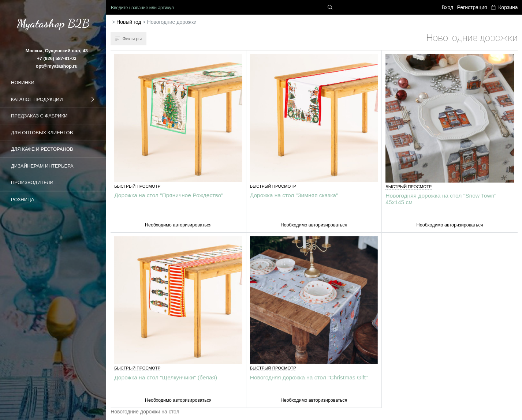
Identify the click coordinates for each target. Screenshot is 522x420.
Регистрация (472, 7)
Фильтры (128, 39)
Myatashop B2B (53, 23)
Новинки (23, 82)
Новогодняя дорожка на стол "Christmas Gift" (309, 377)
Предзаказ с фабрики (39, 116)
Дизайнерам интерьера (42, 166)
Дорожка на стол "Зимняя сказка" (294, 195)
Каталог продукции (53, 100)
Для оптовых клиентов (42, 133)
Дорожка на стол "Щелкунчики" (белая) (166, 377)
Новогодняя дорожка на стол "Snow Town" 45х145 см (441, 199)
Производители (32, 182)
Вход (448, 7)
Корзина (504, 7)
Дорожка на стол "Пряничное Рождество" (169, 195)
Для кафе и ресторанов (42, 149)
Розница (23, 200)
